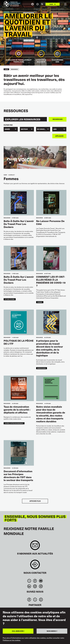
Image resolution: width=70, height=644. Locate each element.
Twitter (29, 581)
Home (6, 69)
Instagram (35, 586)
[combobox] (11, 129)
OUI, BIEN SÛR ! (18, 631)
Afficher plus (35, 501)
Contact (35, 565)
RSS (41, 586)
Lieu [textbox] (55, 129)
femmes (40, 302)
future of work (10, 299)
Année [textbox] (7, 129)
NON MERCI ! (52, 631)
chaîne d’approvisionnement (14, 423)
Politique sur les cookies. (12, 640)
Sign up (35, 546)
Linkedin (29, 586)
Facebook (35, 581)
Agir (51, 4)
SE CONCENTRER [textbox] (43, 129)
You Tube (41, 581)
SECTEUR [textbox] (24, 129)
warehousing (42, 368)
